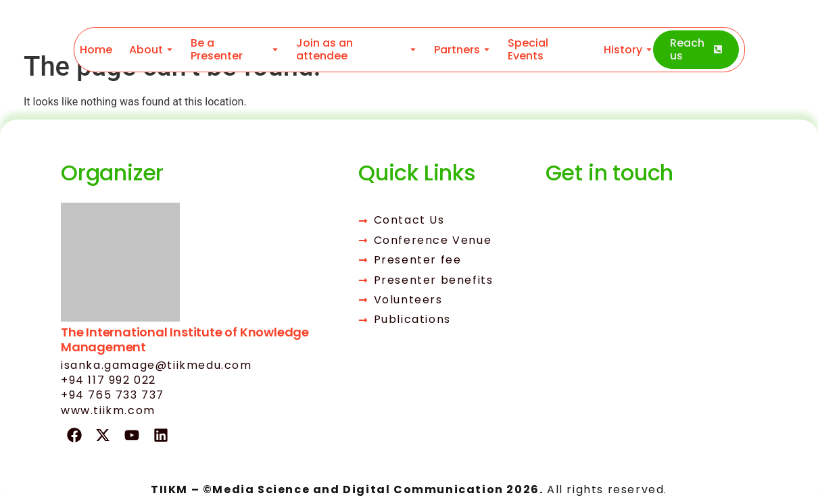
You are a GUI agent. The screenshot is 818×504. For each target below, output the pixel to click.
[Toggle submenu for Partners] (485, 50)
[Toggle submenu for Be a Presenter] (274, 50)
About (146, 50)
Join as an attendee (324, 49)
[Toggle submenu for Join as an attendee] (412, 50)
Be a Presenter (217, 49)
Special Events (528, 49)
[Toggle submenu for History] (647, 50)
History (622, 50)
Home (96, 50)
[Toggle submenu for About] (168, 50)
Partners (457, 50)
